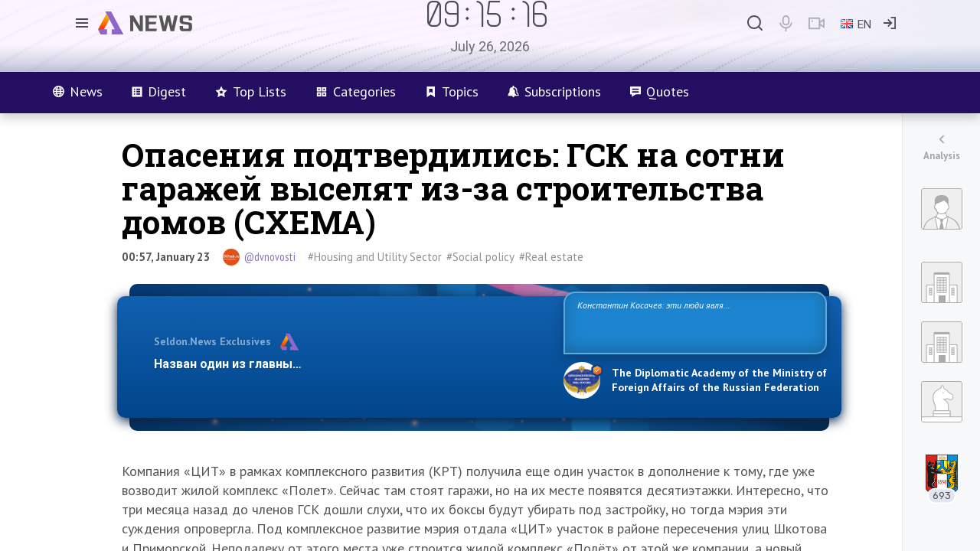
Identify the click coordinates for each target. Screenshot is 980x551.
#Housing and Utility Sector (375, 257)
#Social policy (480, 257)
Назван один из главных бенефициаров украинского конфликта (346, 364)
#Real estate (551, 257)
